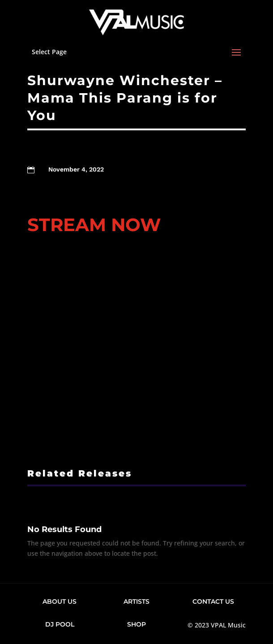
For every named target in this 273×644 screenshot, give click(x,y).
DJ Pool (60, 624)
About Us (60, 601)
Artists (136, 601)
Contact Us (213, 601)
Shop (136, 624)
